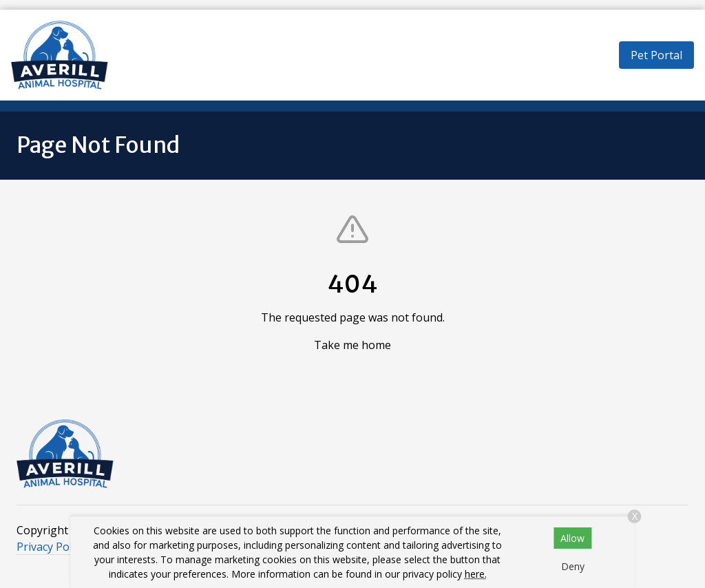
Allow (572, 538)
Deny (573, 566)
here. (476, 574)
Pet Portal (656, 55)
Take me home (352, 345)
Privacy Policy (51, 547)
